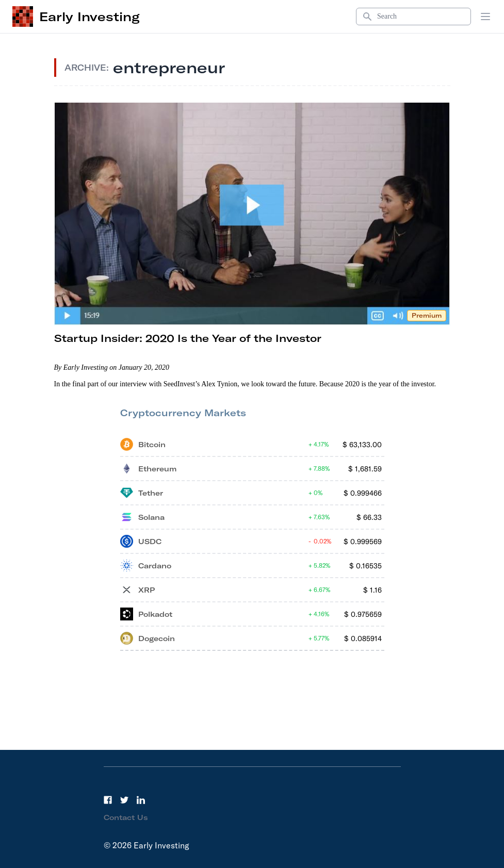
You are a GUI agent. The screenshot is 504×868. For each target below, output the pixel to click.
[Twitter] (124, 800)
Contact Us (126, 817)
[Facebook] (108, 800)
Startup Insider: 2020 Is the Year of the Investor (188, 338)
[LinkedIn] (141, 800)
